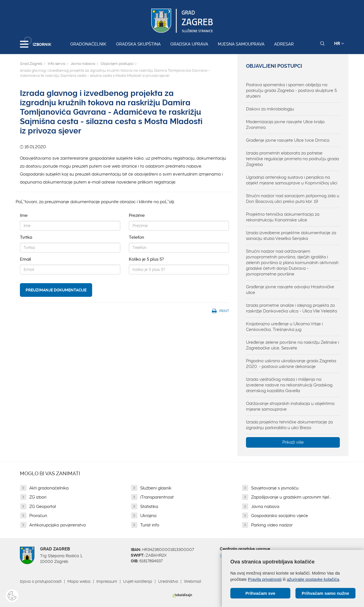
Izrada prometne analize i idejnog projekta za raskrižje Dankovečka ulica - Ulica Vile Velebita (291, 308)
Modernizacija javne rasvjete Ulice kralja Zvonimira (285, 125)
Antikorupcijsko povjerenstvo (58, 525)
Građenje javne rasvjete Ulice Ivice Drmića (288, 140)
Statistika (149, 507)
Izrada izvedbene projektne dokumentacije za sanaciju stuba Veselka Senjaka (291, 236)
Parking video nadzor (272, 525)
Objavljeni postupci (117, 64)
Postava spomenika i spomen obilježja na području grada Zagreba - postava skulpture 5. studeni (292, 90)
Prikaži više (293, 442)
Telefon (136, 237)
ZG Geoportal (43, 507)
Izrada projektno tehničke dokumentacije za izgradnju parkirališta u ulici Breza (289, 425)
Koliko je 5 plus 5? (146, 259)
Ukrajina (148, 516)
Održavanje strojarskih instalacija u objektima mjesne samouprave (290, 406)
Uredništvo (168, 581)
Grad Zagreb (31, 64)
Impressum (107, 581)
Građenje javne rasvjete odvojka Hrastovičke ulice (290, 290)
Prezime (137, 215)
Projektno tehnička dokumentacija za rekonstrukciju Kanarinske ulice (283, 217)
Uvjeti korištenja (138, 581)
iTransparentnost (157, 497)
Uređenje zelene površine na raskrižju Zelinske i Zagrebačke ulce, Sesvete (292, 345)
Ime (24, 215)
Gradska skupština (138, 44)
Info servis (56, 64)
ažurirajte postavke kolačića (313, 579)
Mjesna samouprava (241, 44)
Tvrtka (26, 237)
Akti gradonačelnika (49, 488)
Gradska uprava (189, 44)
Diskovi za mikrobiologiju (270, 109)
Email (25, 259)
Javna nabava (83, 64)
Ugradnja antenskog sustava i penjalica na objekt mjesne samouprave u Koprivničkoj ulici (292, 180)
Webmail (193, 581)
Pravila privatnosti (265, 579)
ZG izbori (38, 497)
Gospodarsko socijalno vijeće (280, 516)
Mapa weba (79, 581)
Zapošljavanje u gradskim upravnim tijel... (291, 497)
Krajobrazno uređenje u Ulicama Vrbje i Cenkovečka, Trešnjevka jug (284, 327)
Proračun (38, 516)
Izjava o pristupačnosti (41, 581)
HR (339, 44)
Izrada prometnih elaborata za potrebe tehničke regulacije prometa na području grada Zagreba (292, 159)
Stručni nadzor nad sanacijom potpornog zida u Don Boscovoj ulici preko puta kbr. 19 (293, 199)
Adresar (284, 44)
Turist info (150, 525)
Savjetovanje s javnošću (275, 488)
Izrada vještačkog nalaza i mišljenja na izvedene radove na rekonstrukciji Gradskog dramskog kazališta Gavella (289, 385)
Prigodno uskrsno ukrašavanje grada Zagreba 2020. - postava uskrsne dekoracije (291, 364)
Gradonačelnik (88, 44)
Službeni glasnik (156, 488)
